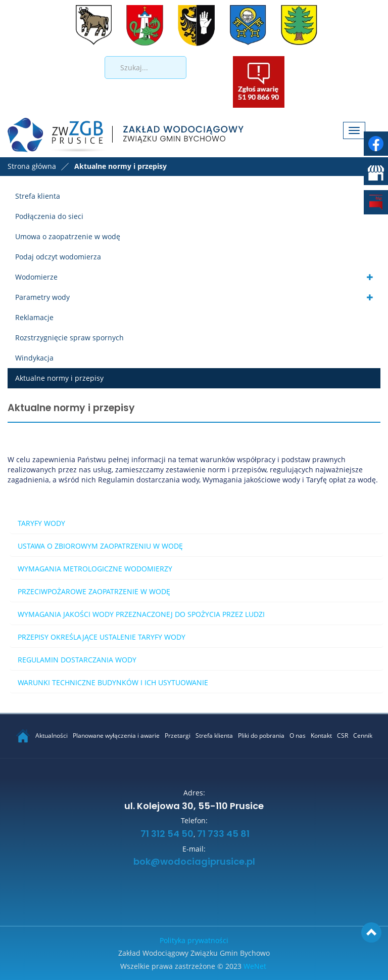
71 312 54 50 (166, 834)
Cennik (363, 736)
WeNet (255, 966)
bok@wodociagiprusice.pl (194, 862)
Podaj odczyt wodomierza (58, 257)
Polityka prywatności (194, 940)
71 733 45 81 (223, 834)
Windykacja (34, 358)
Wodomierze (36, 277)
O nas (298, 736)
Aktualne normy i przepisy (59, 378)
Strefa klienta (38, 196)
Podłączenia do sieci (49, 216)
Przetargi (178, 736)
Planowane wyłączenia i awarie (116, 736)
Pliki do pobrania (261, 736)
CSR (343, 736)
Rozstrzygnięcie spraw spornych (69, 338)
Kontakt (321, 736)
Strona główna (32, 166)
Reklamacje (34, 317)
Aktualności (52, 736)
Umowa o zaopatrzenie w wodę (68, 236)
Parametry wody (42, 297)
